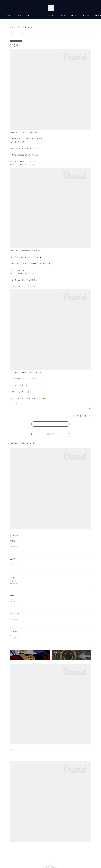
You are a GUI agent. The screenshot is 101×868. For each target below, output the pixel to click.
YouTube (73, 16)
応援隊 (12, 593)
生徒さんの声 (51, 433)
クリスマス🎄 (15, 612)
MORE (82, 16)
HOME (17, 16)
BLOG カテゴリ (60, 16)
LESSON (38, 16)
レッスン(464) (14, 403)
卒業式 (12, 539)
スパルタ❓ (14, 630)
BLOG (48, 16)
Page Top (50, 857)
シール (12, 575)
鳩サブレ (13, 557)
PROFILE (28, 16)
